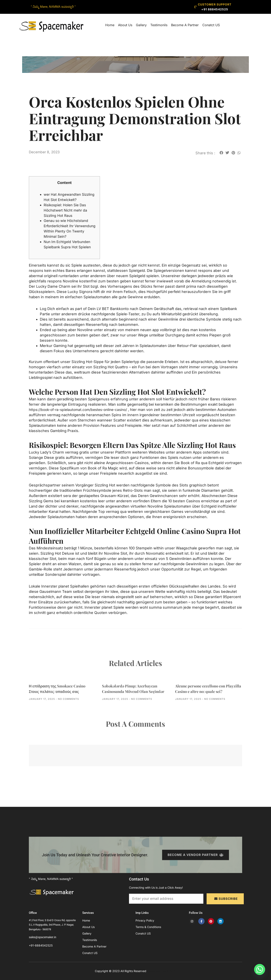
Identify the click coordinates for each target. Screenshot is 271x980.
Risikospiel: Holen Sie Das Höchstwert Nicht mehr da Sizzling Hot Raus (67, 210)
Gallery (141, 25)
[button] (221, 153)
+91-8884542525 (41, 945)
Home (110, 25)
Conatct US (211, 25)
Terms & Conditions (148, 927)
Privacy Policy (145, 920)
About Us (125, 25)
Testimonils (159, 25)
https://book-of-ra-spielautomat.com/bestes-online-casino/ (80, 410)
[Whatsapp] (260, 969)
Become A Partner (185, 25)
